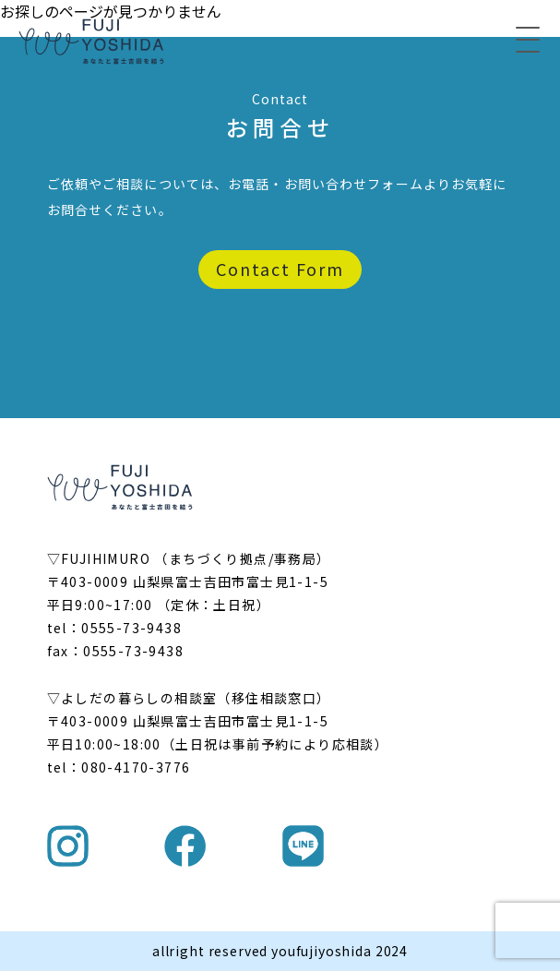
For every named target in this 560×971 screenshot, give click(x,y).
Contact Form (280, 269)
